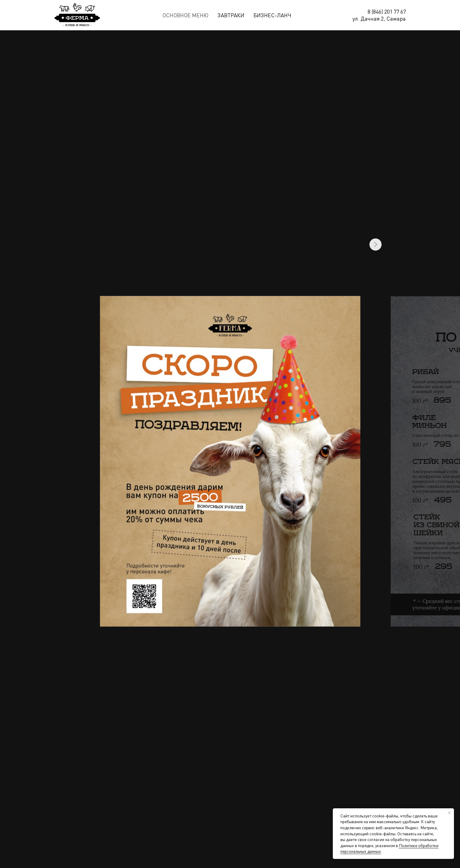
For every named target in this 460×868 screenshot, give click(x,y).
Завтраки (231, 15)
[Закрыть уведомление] (449, 813)
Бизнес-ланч (272, 15)
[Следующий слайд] (376, 461)
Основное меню (185, 15)
